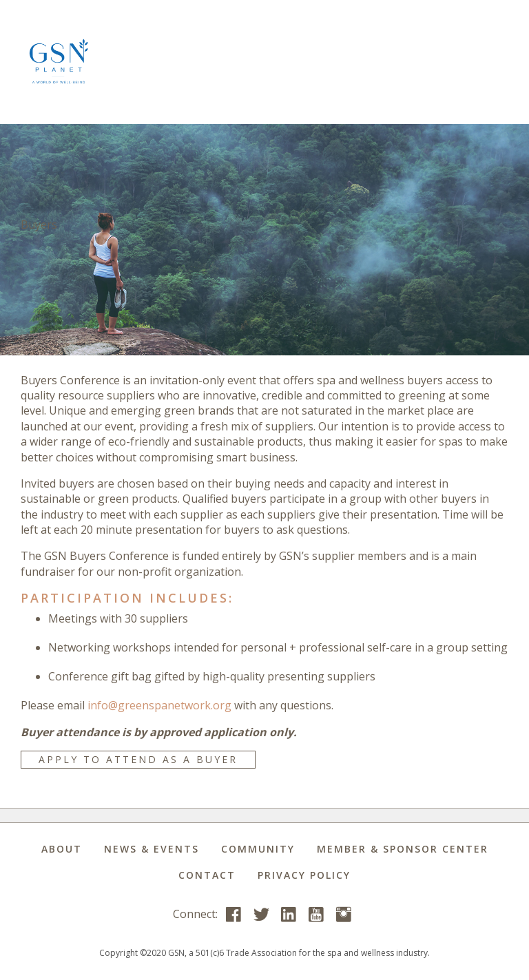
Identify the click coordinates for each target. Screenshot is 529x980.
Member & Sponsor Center (403, 849)
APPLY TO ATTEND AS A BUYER (138, 759)
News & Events (152, 849)
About (62, 849)
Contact (207, 875)
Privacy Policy (304, 875)
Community (258, 849)
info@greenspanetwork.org (159, 705)
